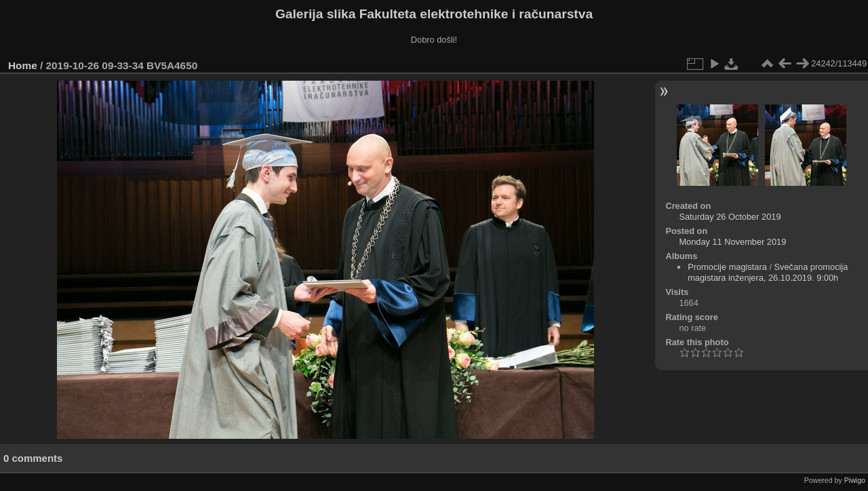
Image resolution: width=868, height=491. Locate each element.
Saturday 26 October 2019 (730, 217)
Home (23, 65)
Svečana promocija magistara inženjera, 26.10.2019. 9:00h (768, 272)
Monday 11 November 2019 (732, 242)
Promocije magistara (727, 267)
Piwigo (855, 480)
